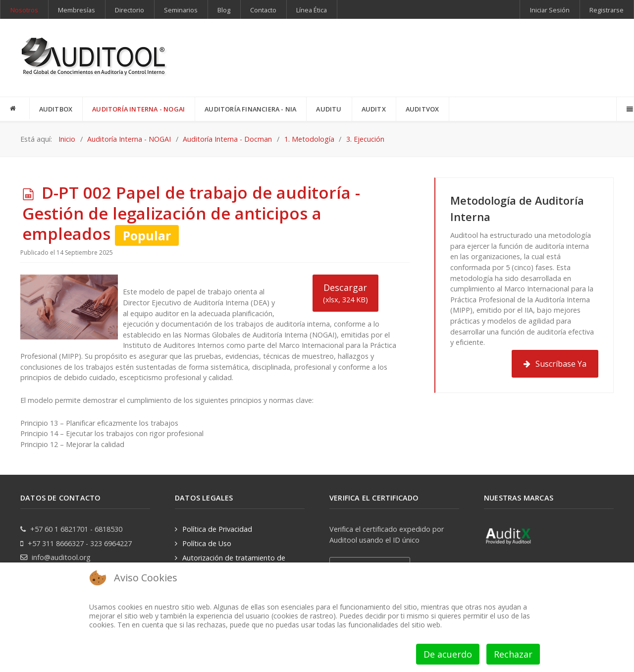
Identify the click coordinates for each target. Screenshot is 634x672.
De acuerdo (448, 654)
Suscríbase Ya (555, 364)
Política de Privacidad (217, 529)
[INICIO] (15, 109)
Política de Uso (207, 543)
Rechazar (513, 654)
